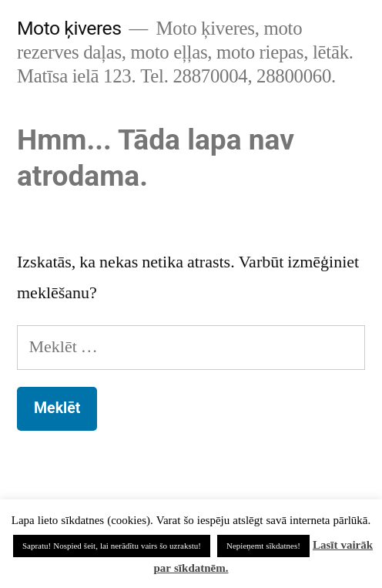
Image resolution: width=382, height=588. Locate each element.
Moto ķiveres (69, 28)
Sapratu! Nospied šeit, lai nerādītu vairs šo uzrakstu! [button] (112, 546)
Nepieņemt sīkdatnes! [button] (263, 546)
